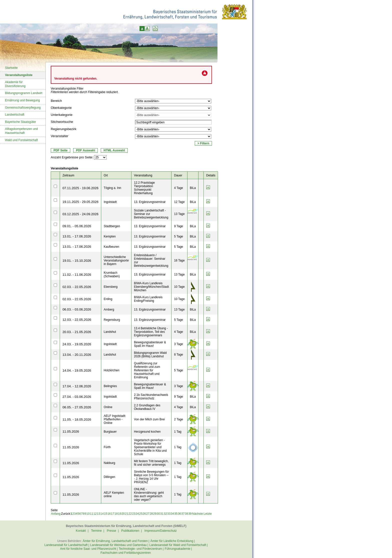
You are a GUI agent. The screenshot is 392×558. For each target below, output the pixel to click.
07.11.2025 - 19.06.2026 (80, 188)
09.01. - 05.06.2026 (77, 226)
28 (151, 514)
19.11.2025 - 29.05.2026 (80, 202)
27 (148, 514)
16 (109, 514)
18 (116, 514)
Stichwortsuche (62, 122)
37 (183, 514)
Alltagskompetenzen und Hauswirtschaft (21, 131)
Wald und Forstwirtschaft (21, 140)
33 (169, 514)
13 (99, 514)
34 (172, 514)
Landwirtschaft (15, 115)
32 (165, 514)
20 (123, 514)
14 (102, 514)
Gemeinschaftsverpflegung (23, 108)
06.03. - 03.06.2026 (77, 309)
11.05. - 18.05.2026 (77, 420)
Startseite (11, 68)
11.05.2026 (71, 432)
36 (179, 514)
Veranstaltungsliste (19, 75)
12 (95, 514)
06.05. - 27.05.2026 (77, 407)
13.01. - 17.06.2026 (77, 236)
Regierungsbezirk (64, 129)
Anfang (56, 514)
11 (91, 514)
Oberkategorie (61, 108)
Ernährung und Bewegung (22, 100)
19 (120, 514)
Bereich (56, 101)
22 (130, 514)
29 (155, 514)
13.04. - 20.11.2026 (77, 355)
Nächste (197, 514)
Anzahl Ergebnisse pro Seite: (72, 157)
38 (186, 514)
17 (113, 514)
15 (106, 514)
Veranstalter (59, 136)
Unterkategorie (62, 115)
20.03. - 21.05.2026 (77, 332)
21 (127, 514)
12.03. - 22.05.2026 (77, 320)
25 (141, 514)
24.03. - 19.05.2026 (77, 344)
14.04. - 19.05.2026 (77, 370)
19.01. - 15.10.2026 (77, 261)
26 (144, 514)
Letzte (208, 514)
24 (137, 514)
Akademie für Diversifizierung (15, 84)
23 (134, 514)
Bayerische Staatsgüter (20, 122)
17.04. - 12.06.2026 (77, 386)
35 (176, 514)
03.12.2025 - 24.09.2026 (80, 214)
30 (158, 514)
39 (190, 514)
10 (88, 514)
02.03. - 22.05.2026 (77, 287)
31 (162, 514)
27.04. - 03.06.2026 (77, 397)
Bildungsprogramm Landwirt (24, 93)
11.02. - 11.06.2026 (77, 275)
